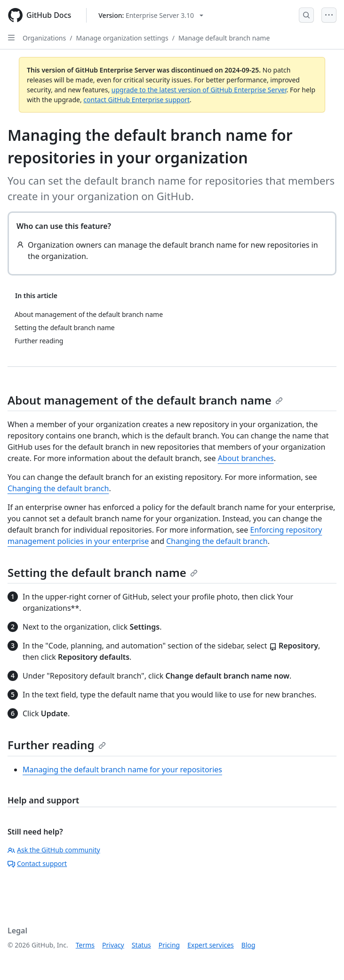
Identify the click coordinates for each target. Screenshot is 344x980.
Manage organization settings (122, 38)
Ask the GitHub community (54, 850)
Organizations (44, 38)
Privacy (113, 945)
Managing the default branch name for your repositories (122, 769)
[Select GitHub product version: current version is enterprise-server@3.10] (151, 15)
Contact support (37, 863)
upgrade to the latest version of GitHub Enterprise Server (199, 90)
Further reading (57, 745)
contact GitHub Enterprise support (136, 100)
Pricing (169, 945)
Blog (248, 945)
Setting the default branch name (103, 572)
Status (141, 945)
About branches (246, 458)
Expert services (211, 945)
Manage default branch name (224, 38)
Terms (85, 945)
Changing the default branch (58, 488)
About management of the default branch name (145, 400)
